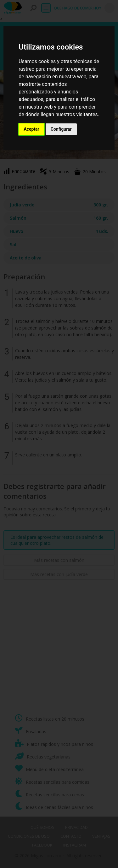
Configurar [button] (61, 129)
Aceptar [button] (31, 129)
